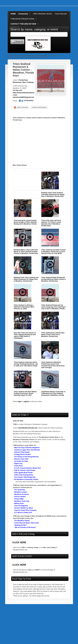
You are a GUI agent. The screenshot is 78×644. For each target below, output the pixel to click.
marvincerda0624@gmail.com (23, 97)
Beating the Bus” (21, 525)
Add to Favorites (21, 107)
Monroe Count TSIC (21, 459)
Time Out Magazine (21, 506)
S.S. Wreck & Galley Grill (23, 513)
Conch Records (61, 14)
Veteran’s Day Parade (22, 452)
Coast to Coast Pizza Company (25, 510)
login (20, 402)
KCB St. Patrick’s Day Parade (25, 470)
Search (19, 42)
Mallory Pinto (19, 503)
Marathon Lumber (21, 492)
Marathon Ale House (22, 494)
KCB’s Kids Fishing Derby (24, 475)
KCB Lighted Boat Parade (23, 473)
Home (15, 55)
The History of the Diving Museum (27, 457)
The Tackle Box (20, 490)
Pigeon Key (18, 464)
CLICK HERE (19, 542)
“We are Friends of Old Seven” (25, 527)
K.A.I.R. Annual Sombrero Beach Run (28, 468)
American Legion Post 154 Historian (27, 450)
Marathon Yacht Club (22, 501)
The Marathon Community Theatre (26, 479)
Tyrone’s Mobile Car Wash (24, 508)
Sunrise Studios (20, 497)
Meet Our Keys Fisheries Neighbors (27, 448)
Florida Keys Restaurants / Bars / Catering (41, 55)
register (26, 402)
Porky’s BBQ (19, 499)
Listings (21, 55)
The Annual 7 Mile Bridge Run (25, 477)
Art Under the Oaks (21, 461)
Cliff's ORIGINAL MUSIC (43, 14)
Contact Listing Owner (39, 107)
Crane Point (19, 466)
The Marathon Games (22, 521)
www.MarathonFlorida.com (28, 428)
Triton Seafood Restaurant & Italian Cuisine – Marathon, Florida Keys (23, 70)
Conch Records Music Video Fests (27, 523)
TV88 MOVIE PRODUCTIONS (24, 19)
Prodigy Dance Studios (23, 454)
